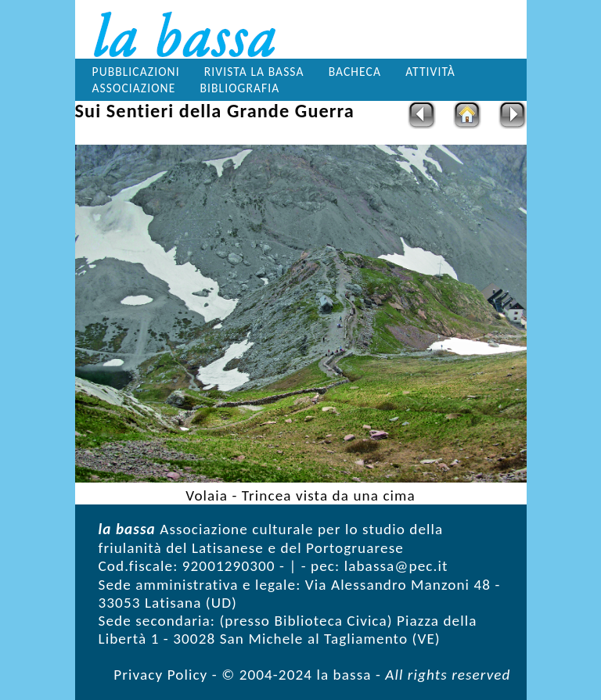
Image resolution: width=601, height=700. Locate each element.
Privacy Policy (160, 675)
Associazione (134, 88)
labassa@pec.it (396, 566)
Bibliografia (239, 88)
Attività (430, 72)
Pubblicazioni (136, 72)
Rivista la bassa (254, 72)
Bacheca (355, 72)
